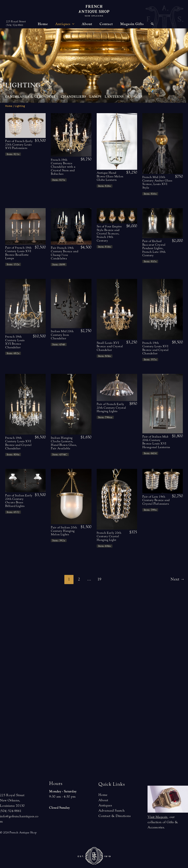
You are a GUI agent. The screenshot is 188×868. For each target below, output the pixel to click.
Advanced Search (112, 810)
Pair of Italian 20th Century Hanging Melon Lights (64, 531)
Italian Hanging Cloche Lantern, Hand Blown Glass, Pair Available (64, 443)
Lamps (95, 97)
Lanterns (114, 97)
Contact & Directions (115, 816)
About (103, 800)
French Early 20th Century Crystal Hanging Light (109, 536)
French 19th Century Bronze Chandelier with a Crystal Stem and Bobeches (63, 167)
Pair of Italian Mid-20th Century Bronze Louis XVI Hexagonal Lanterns (156, 442)
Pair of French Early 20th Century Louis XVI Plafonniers (19, 145)
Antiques (105, 805)
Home (9, 106)
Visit (158, 817)
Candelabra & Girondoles (31, 97)
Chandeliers (73, 97)
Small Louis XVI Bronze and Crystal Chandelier (110, 346)
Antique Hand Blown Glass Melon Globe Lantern (110, 176)
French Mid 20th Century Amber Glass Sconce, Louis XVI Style (157, 182)
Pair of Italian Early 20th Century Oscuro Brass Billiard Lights (19, 501)
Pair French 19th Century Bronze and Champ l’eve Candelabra (65, 253)
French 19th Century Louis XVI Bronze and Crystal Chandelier (155, 348)
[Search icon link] (152, 24)
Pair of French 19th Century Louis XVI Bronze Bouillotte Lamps (18, 253)
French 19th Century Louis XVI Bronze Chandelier (15, 342)
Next (178, 579)
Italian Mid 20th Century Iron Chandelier (62, 335)
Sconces (134, 97)
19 (99, 579)
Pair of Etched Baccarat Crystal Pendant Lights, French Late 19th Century (154, 248)
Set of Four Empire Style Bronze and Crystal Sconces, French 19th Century (109, 233)
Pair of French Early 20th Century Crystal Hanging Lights (111, 408)
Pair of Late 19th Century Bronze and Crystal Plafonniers (156, 500)
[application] (72, 24)
